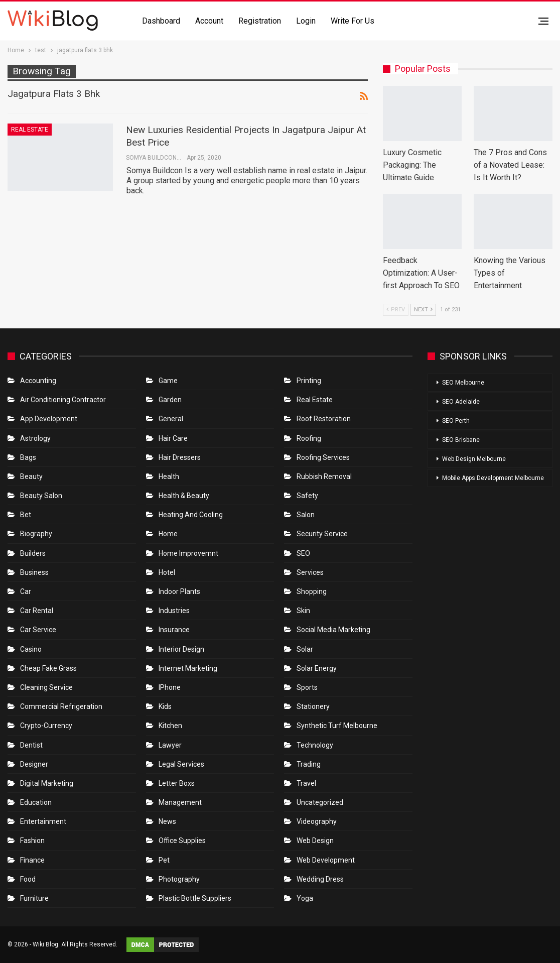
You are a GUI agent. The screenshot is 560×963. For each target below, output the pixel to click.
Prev (396, 310)
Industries (174, 611)
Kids (165, 706)
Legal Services (181, 764)
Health (169, 476)
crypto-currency (46, 726)
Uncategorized (320, 802)
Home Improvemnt (188, 553)
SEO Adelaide (461, 402)
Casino (31, 649)
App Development (49, 419)
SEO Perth (456, 421)
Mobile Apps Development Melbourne (493, 478)
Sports (307, 687)
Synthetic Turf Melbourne (337, 726)
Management (180, 802)
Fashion (32, 840)
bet (26, 515)
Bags (28, 457)
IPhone (170, 687)
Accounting (38, 381)
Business (34, 572)
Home (168, 534)
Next (423, 310)
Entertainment (43, 821)
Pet (164, 860)
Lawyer (170, 745)
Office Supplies (182, 840)
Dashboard (161, 21)
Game (168, 381)
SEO (303, 553)
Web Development (326, 860)
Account (209, 21)
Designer (34, 764)
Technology (315, 745)
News (167, 821)
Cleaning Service (46, 687)
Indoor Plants (179, 591)
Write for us (353, 21)
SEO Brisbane (461, 440)
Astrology (35, 438)
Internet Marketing (188, 668)
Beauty (31, 476)
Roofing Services (323, 457)
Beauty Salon (41, 496)
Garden (170, 400)
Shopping (312, 591)
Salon (306, 515)
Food (28, 879)
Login (306, 21)
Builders (33, 553)
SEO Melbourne (463, 383)
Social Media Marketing (333, 630)
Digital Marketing (47, 783)
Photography (179, 879)
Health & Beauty (184, 496)
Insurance (174, 630)
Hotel (167, 572)
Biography (36, 534)
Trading (309, 764)
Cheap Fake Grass (48, 668)
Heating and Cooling (191, 515)
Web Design (315, 840)
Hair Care (173, 438)
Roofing (309, 438)
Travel (306, 783)
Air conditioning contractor (63, 400)
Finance (32, 860)
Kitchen (170, 726)
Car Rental (37, 611)
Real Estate (30, 130)
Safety (307, 496)
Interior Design (181, 649)
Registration (260, 21)
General (171, 419)
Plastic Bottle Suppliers (195, 898)
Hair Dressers (180, 457)
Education (36, 802)
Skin (303, 611)
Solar (305, 649)
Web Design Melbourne (474, 459)
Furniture (34, 898)
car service (38, 630)
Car (26, 591)
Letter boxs (177, 783)
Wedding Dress (321, 879)
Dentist (31, 745)
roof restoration (324, 419)
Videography (317, 821)
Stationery (313, 706)
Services (310, 572)
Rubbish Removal (324, 476)
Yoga (305, 898)
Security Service (322, 534)
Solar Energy (317, 668)
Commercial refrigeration (61, 706)
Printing (309, 381)
